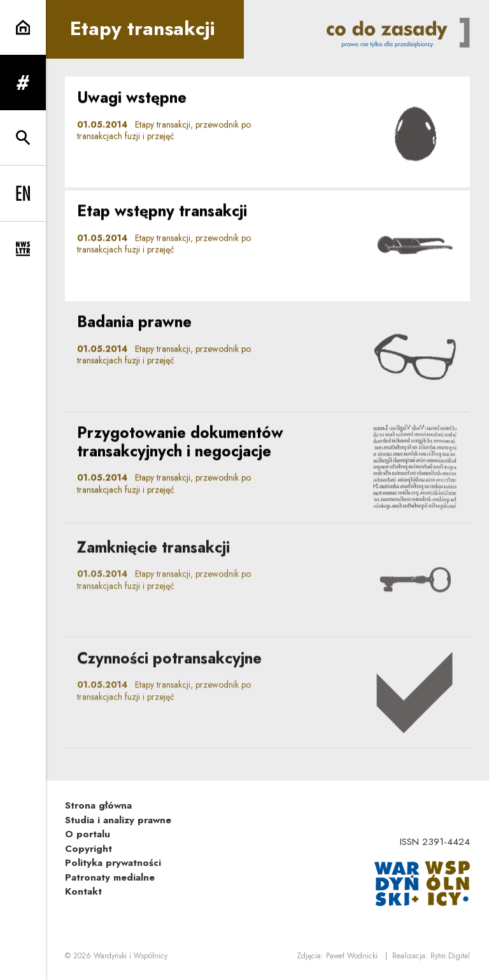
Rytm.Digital (450, 956)
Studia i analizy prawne (118, 820)
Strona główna (98, 805)
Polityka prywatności (113, 863)
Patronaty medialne (110, 877)
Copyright (89, 849)
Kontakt (83, 891)
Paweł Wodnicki (352, 956)
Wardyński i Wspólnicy (131, 956)
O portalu (88, 834)
